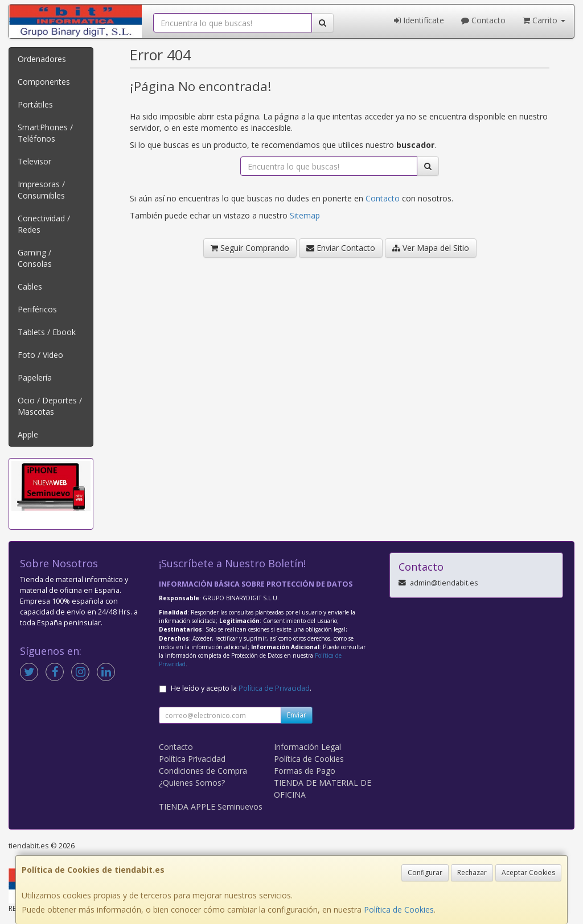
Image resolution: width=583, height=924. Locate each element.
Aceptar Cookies (528, 873)
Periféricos (37, 309)
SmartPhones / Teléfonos (45, 133)
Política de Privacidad (274, 688)
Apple (28, 434)
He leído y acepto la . (241, 688)
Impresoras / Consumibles (41, 190)
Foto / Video (40, 355)
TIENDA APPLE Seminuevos (211, 807)
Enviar (297, 715)
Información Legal (307, 747)
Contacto (483, 20)
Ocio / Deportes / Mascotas (50, 406)
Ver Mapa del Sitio (431, 248)
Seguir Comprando (250, 248)
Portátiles (35, 104)
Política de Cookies (399, 909)
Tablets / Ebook (47, 332)
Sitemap (305, 215)
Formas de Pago (305, 771)
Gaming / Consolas (35, 258)
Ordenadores (42, 59)
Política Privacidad (192, 759)
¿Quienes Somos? (192, 783)
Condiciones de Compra (203, 771)
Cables (30, 286)
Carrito (544, 20)
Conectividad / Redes (44, 224)
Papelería (35, 378)
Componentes (44, 82)
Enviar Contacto (341, 248)
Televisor (34, 161)
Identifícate (419, 20)
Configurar (425, 873)
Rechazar (472, 873)
